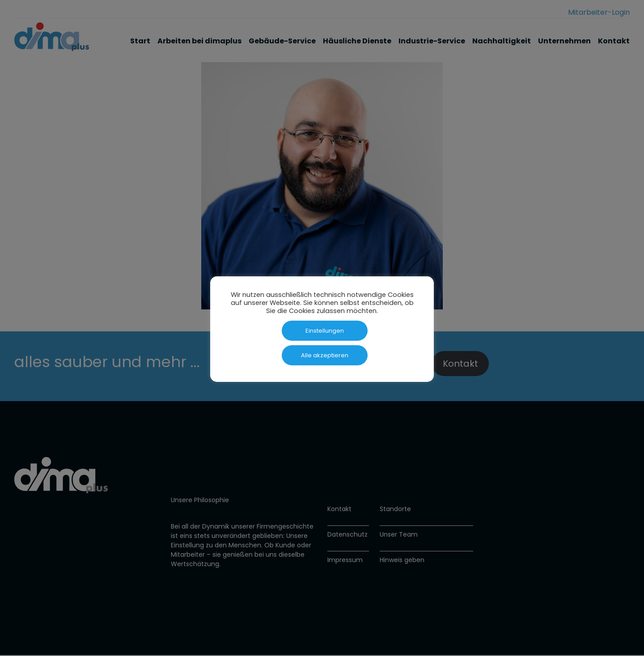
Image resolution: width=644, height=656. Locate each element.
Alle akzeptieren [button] (325, 355)
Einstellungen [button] (325, 331)
